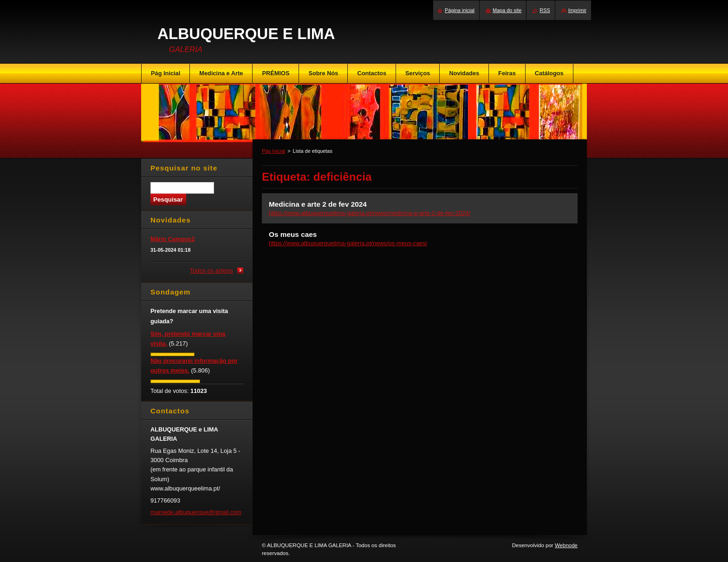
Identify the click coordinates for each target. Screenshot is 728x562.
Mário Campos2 (172, 239)
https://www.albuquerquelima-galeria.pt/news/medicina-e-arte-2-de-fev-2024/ (370, 213)
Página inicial (460, 10)
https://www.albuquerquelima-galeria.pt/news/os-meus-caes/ (348, 243)
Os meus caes (293, 234)
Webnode (566, 545)
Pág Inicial (273, 151)
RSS (545, 10)
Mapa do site (507, 10)
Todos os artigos (211, 271)
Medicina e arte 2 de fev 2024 (318, 204)
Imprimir (577, 10)
